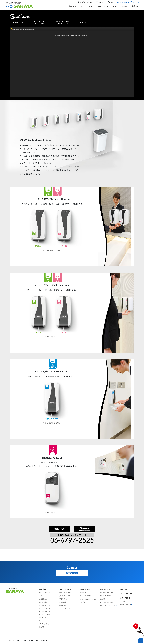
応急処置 (103, 599)
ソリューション (86, 6)
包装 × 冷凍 (63, 602)
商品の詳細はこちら (52, 250)
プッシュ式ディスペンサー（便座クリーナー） (64, 23)
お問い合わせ (103, 2)
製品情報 (73, 6)
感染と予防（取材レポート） (88, 596)
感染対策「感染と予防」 (67, 593)
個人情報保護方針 (126, 604)
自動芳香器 (82, 23)
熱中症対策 (42, 618)
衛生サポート (63, 599)
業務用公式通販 (124, 2)
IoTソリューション (45, 624)
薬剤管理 (42, 621)
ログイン (92, 2)
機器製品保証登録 (105, 596)
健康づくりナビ (84, 602)
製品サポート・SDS (120, 6)
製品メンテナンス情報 (107, 593)
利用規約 (123, 601)
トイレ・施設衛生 (44, 608)
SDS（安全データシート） (108, 605)
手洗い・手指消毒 (44, 593)
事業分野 (135, 6)
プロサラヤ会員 (126, 594)
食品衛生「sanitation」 (66, 596)
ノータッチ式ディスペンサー (18, 23)
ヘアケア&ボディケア (45, 615)
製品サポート (105, 589)
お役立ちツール (102, 6)
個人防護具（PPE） (45, 605)
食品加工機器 (43, 602)
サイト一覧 (135, 2)
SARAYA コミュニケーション (88, 599)
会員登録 (83, 2)
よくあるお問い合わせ (107, 602)
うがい (41, 596)
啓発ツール (83, 593)
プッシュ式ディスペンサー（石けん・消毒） (42, 23)
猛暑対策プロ (63, 605)
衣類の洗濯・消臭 (44, 612)
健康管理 (42, 627)
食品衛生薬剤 (43, 599)
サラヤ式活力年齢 (65, 608)
